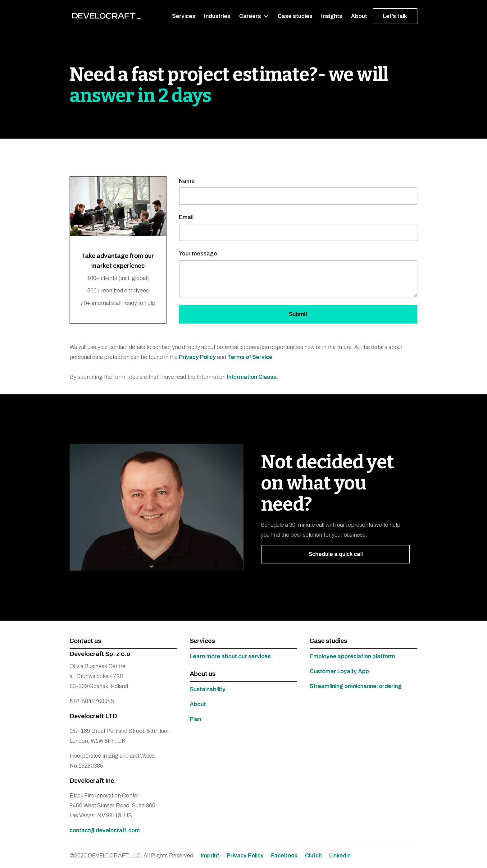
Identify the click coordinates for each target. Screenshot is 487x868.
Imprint (210, 856)
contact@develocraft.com (105, 830)
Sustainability (208, 689)
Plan (196, 719)
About (198, 704)
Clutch (313, 856)
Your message (198, 254)
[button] (254, 16)
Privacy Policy (197, 357)
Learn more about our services (230, 656)
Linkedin (340, 856)
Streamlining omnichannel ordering (356, 686)
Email (186, 217)
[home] (107, 16)
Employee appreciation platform (352, 656)
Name (187, 181)
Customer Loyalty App (339, 671)
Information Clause (251, 377)
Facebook (284, 856)
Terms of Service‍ (250, 357)
